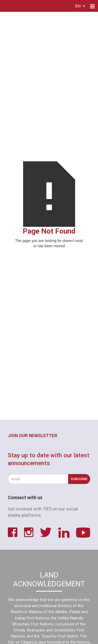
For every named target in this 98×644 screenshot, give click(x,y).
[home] (21, 7)
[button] (80, 7)
